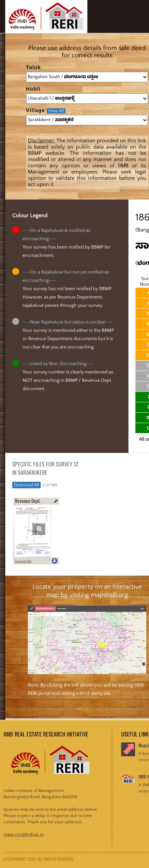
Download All (26, 485)
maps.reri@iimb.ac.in (23, 834)
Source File (23, 561)
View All (56, 111)
